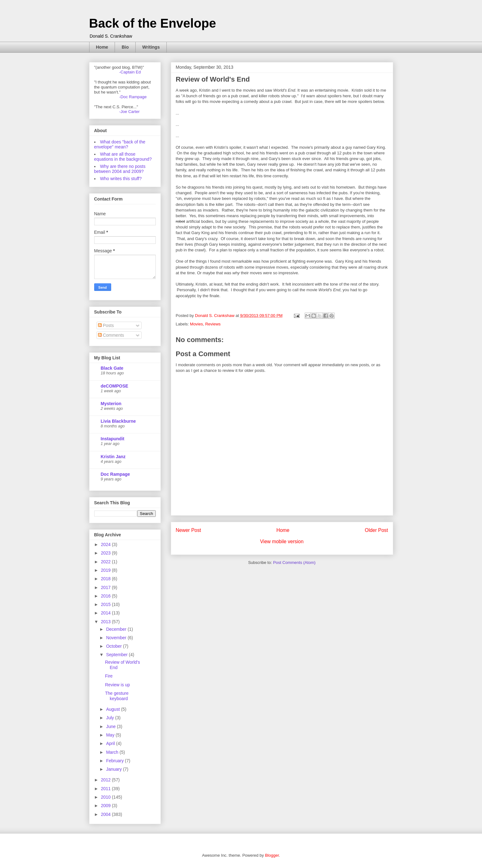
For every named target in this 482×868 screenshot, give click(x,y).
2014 (106, 613)
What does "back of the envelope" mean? (120, 144)
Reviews (213, 324)
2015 (106, 604)
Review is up (117, 685)
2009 (106, 806)
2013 (106, 622)
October (115, 646)
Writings (151, 47)
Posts (106, 325)
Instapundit (113, 439)
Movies (196, 324)
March (113, 752)
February (116, 761)
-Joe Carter (130, 112)
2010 (106, 797)
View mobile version (282, 541)
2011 (106, 789)
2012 (106, 780)
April (111, 743)
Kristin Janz (113, 457)
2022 (106, 562)
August (114, 709)
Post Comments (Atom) (294, 563)
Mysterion (111, 404)
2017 (106, 587)
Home (102, 47)
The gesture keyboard (117, 696)
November (117, 638)
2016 (106, 596)
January (115, 769)
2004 (106, 814)
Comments (111, 335)
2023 (106, 553)
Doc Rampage (115, 474)
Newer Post (189, 530)
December (117, 629)
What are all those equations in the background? (123, 157)
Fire (109, 676)
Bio (125, 47)
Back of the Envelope (153, 23)
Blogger (272, 855)
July (111, 718)
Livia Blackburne (118, 421)
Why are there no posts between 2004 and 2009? (120, 169)
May (111, 735)
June (111, 726)
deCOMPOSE (115, 386)
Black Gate (112, 368)
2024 (106, 544)
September (117, 655)
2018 (106, 579)
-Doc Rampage (133, 97)
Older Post (376, 530)
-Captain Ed (130, 72)
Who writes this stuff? (121, 179)
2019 (106, 570)
